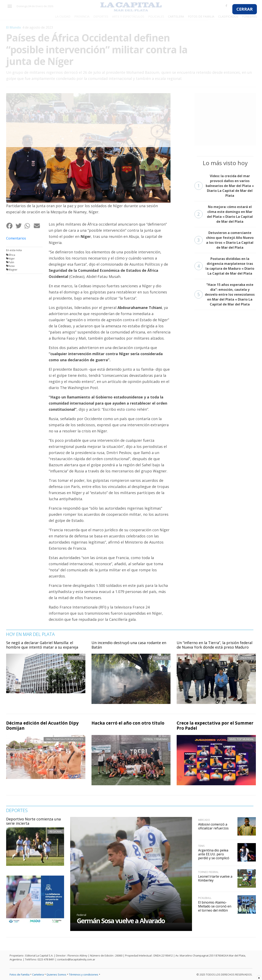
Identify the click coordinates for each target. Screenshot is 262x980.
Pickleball (205, 898)
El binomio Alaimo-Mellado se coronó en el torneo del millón (215, 906)
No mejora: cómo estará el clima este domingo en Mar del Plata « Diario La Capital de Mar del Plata (224, 214)
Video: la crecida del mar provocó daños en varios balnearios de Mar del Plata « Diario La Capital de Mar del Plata (224, 186)
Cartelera (38, 974)
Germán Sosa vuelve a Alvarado (121, 921)
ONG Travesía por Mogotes (64, 739)
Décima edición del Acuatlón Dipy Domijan (42, 725)
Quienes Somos (56, 974)
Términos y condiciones (84, 974)
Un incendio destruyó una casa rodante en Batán (129, 645)
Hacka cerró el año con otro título (128, 723)
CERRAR (245, 9)
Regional (56, 831)
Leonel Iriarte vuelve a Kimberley (215, 878)
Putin (11, 262)
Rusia (11, 266)
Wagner (13, 270)
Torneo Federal (208, 872)
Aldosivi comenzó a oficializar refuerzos (213, 826)
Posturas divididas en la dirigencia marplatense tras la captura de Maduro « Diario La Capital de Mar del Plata (224, 266)
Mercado (204, 820)
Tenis (201, 846)
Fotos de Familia (20, 974)
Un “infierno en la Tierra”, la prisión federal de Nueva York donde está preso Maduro (215, 645)
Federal (81, 915)
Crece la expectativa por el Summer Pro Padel (215, 725)
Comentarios (16, 238)
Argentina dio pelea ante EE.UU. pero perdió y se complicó (214, 854)
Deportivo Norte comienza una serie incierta (33, 821)
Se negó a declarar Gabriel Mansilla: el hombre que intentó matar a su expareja (42, 645)
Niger (12, 259)
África (12, 255)
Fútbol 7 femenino (156, 739)
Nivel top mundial (242, 739)
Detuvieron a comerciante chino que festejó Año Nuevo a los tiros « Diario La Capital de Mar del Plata (224, 240)
